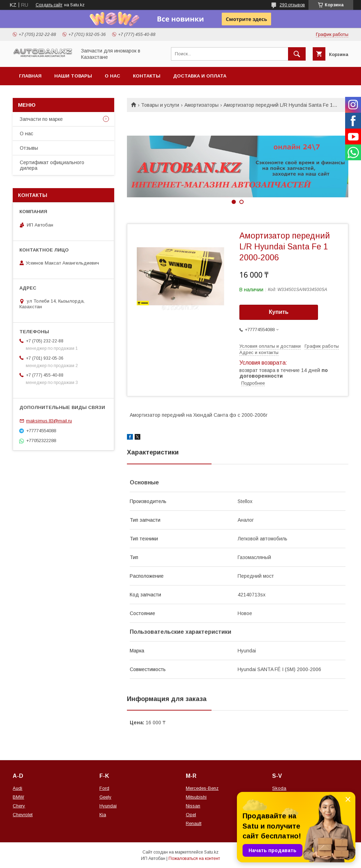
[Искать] (297, 54)
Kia (103, 815)
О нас (112, 76)
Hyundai (108, 806)
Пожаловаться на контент (194, 858)
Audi (17, 788)
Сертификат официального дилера (52, 165)
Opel (191, 815)
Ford (104, 788)
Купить (279, 312)
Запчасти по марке (41, 119)
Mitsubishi (196, 797)
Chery (19, 806)
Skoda (279, 788)
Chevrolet (23, 815)
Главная (30, 76)
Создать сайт (49, 5)
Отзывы (29, 148)
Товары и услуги (160, 105)
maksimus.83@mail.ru (49, 421)
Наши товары (73, 76)
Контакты (147, 76)
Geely (105, 797)
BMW (18, 797)
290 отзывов (292, 5)
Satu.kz (211, 852)
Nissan (193, 806)
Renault (194, 823)
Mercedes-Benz (202, 788)
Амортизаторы (201, 105)
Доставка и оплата (200, 76)
